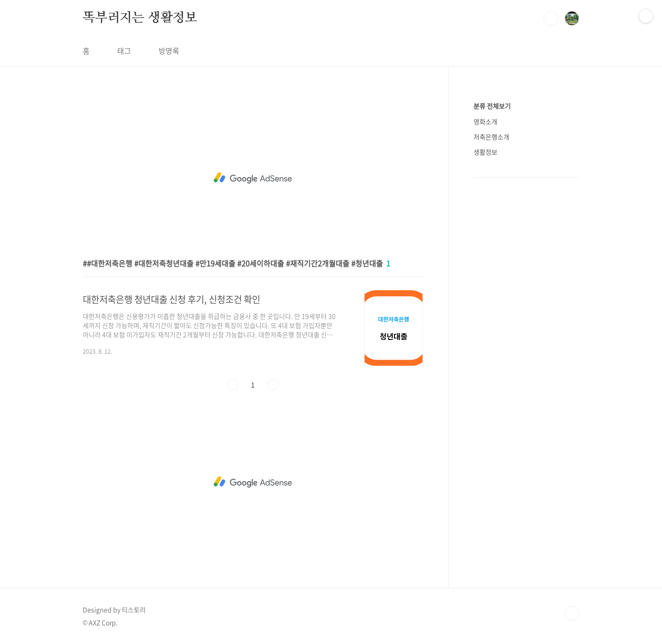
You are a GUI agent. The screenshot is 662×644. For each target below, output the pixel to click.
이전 (233, 385)
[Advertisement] (253, 178)
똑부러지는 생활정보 (140, 18)
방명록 (169, 51)
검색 (551, 18)
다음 (273, 385)
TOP (572, 613)
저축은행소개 (491, 137)
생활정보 (485, 152)
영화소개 (485, 121)
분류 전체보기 (492, 106)
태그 (124, 51)
